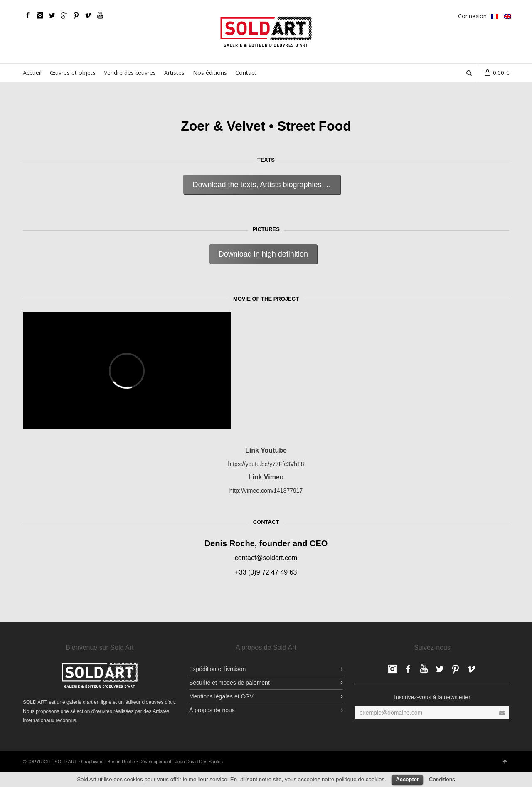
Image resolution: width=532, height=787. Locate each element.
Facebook (28, 15)
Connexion (472, 16)
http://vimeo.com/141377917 (266, 491)
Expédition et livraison (217, 669)
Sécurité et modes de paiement (229, 683)
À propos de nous (212, 710)
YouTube (100, 15)
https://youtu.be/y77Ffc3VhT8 (266, 464)
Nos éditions (210, 73)
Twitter (52, 15)
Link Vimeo (266, 477)
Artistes (174, 73)
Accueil (32, 73)
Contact (246, 73)
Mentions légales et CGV (221, 696)
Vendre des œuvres (130, 73)
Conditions (442, 779)
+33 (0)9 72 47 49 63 (266, 572)
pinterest (76, 15)
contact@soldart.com (266, 558)
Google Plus (64, 15)
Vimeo (88, 15)
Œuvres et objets (73, 73)
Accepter (407, 779)
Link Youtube (266, 450)
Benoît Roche (121, 762)
